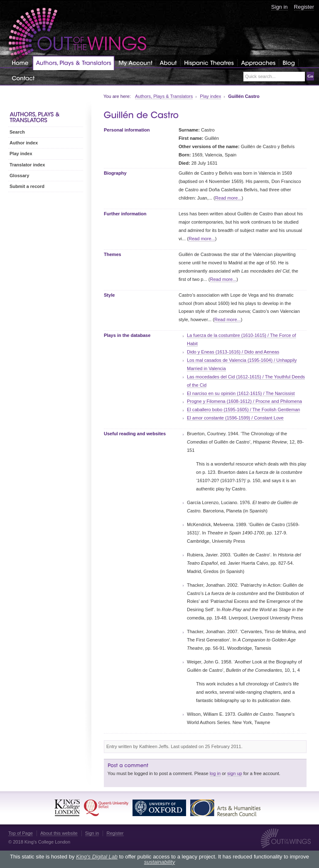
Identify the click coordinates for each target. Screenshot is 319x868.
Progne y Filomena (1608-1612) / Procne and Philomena (244, 401)
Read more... (228, 198)
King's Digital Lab (97, 857)
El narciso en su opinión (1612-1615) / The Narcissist (241, 393)
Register (304, 7)
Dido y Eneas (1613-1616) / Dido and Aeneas (233, 352)
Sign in (280, 7)
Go (310, 76)
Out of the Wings (78, 35)
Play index (210, 96)
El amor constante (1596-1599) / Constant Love (235, 418)
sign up (235, 773)
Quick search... (260, 77)
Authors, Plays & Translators (164, 96)
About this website (59, 833)
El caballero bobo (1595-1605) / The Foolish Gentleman (243, 410)
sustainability (159, 862)
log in (215, 773)
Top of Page (21, 833)
